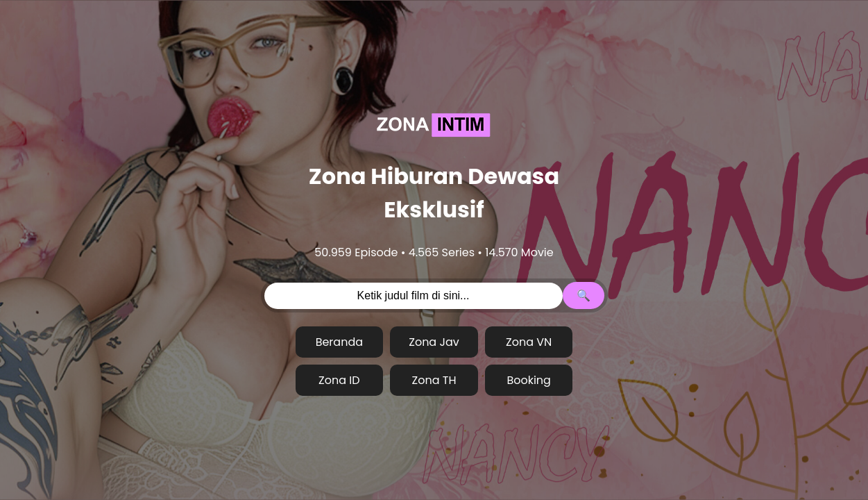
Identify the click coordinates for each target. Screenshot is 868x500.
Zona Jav (434, 342)
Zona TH (434, 380)
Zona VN (529, 342)
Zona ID (339, 380)
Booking (529, 380)
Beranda (339, 342)
